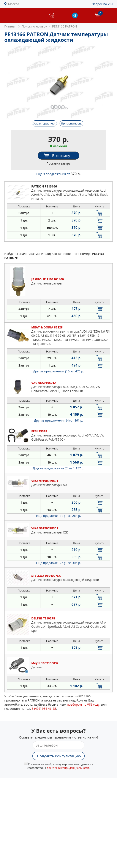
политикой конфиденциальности (68, 768)
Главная (10, 26)
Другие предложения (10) (59, 371)
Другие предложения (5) (59, 468)
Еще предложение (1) (59, 516)
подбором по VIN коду (83, 704)
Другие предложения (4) (59, 420)
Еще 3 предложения (58, 174)
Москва (14, 4)
